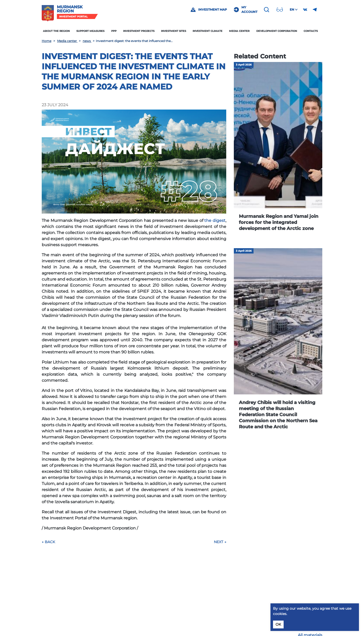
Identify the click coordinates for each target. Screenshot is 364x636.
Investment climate (208, 31)
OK (278, 624)
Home (47, 41)
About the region (56, 31)
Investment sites (174, 31)
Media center (239, 31)
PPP (114, 31)
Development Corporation (277, 31)
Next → (220, 542)
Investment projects (139, 31)
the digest (215, 220)
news (87, 41)
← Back (48, 542)
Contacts (311, 31)
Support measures (90, 31)
